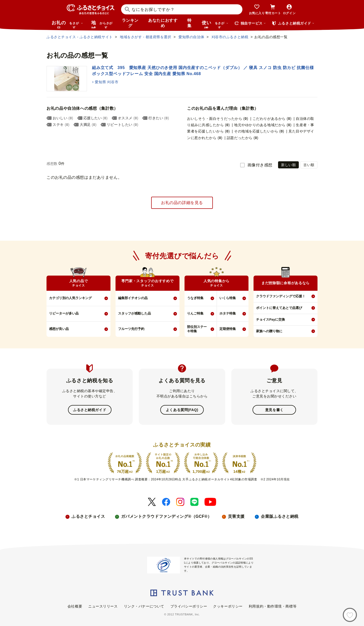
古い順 (309, 165)
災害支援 (236, 516)
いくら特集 (228, 298)
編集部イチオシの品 (133, 298)
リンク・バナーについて (144, 606)
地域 (103, 24)
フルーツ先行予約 (131, 329)
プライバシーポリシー (189, 606)
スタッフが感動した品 (134, 313)
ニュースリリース (103, 606)
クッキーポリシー (228, 606)
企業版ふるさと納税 (280, 516)
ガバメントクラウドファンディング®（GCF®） (166, 516)
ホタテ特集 (228, 313)
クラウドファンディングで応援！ (281, 296)
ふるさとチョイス (88, 516)
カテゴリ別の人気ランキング (70, 298)
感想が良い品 (59, 329)
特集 (189, 23)
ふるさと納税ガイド (90, 410)
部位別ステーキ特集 (197, 329)
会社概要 (75, 606)
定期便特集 (228, 329)
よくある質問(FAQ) (182, 410)
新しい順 (288, 165)
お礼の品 (67, 24)
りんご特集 (195, 313)
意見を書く (274, 410)
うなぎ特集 (195, 298)
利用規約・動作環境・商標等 (273, 606)
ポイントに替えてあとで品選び (279, 308)
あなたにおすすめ (163, 23)
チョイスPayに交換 (270, 319)
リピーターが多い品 (64, 313)
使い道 (215, 24)
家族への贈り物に (269, 331)
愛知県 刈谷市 (107, 82)
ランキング (130, 23)
